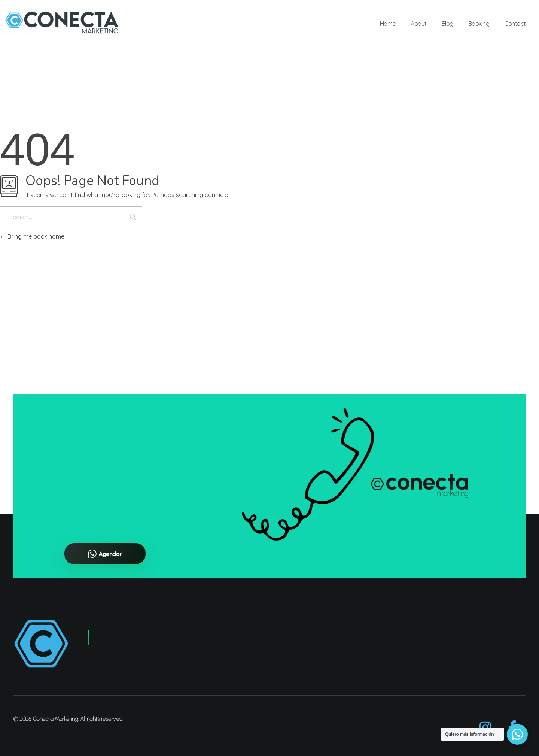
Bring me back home (32, 236)
